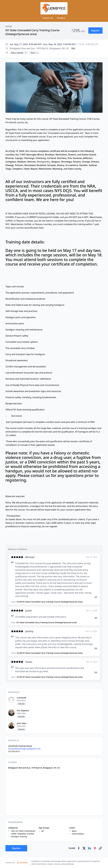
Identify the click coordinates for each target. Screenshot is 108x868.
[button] (95, 31)
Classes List (48, 18)
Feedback (61, 18)
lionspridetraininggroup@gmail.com (24, 749)
